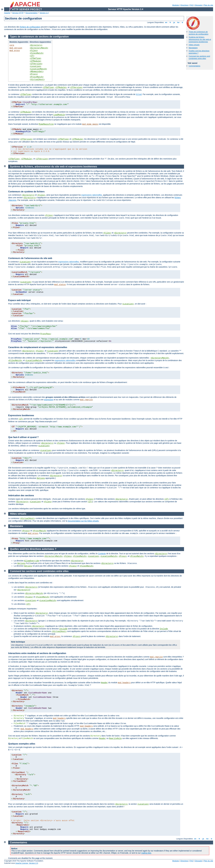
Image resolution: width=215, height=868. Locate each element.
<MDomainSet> (37, 72)
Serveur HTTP (18, 13)
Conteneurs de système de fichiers (26, 192)
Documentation (32, 13)
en (166, 22)
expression (49, 400)
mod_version (16, 48)
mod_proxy (15, 51)
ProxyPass (46, 334)
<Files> (34, 51)
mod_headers (124, 683)
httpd (139, 94)
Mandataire (193, 48)
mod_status (60, 285)
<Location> (36, 66)
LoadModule (59, 115)
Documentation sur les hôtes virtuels (83, 521)
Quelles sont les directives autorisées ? (33, 549)
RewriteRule (115, 738)
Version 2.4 (44, 13)
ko (178, 22)
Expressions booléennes (21, 415)
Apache (7, 13)
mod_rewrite (86, 400)
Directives (184, 5)
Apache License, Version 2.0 (27, 863)
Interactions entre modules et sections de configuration (37, 653)
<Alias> (24, 321)
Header (104, 683)
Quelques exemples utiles (22, 744)
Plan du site (208, 5)
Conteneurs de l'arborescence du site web (30, 258)
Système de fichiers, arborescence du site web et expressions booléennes (200, 39)
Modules (176, 5)
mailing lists (146, 853)
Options (41, 478)
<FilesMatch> (37, 53)
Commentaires (195, 66)
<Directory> (36, 45)
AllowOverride (31, 561)
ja (174, 22)
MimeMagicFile (46, 124)
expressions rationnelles (92, 195)
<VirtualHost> (37, 80)
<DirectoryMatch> (39, 48)
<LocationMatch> (38, 69)
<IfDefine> (36, 58)
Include (63, 629)
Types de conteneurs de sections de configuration (199, 33)
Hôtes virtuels (194, 45)
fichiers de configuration (30, 27)
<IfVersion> (36, 64)
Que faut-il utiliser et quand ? (23, 437)
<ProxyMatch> (37, 77)
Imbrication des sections (21, 495)
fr (170, 22)
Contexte (102, 554)
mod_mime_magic (90, 124)
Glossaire (199, 5)
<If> (32, 56)
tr (183, 22)
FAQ (192, 5)
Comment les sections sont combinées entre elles (199, 57)
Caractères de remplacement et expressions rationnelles (38, 347)
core (12, 45)
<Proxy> (34, 74)
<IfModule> (36, 61)
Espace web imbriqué (19, 300)
